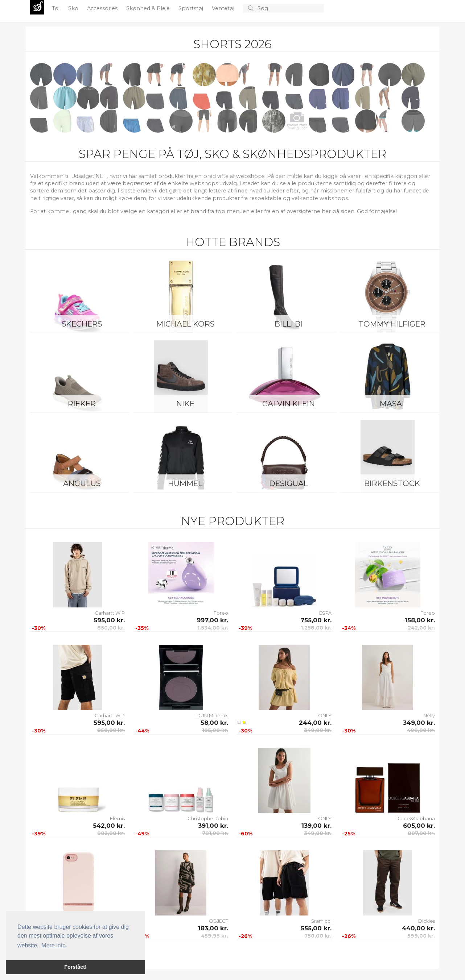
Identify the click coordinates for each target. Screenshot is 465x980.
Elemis (117, 818)
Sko (74, 8)
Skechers (82, 324)
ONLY (325, 715)
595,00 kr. (109, 620)
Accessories (103, 8)
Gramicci (321, 921)
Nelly (429, 715)
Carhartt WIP (110, 613)
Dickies (427, 921)
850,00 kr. (111, 628)
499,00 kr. (421, 730)
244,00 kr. (315, 723)
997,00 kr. (212, 620)
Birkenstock (392, 483)
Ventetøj (224, 8)
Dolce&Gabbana (415, 818)
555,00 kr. (316, 928)
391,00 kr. (213, 826)
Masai (392, 404)
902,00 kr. (111, 833)
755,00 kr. (316, 620)
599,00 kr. (421, 936)
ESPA (325, 613)
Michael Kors (185, 324)
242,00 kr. (421, 628)
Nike (185, 404)
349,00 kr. (318, 730)
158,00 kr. (420, 620)
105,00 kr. (215, 730)
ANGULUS (82, 483)
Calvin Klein (289, 404)
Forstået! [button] (75, 967)
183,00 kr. (213, 928)
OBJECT (219, 921)
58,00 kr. (214, 723)
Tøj (56, 8)
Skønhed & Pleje (149, 8)
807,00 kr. (421, 833)
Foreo (221, 613)
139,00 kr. (316, 826)
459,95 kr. (215, 936)
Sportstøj (192, 8)
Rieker (82, 404)
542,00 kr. (109, 826)
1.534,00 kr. (213, 628)
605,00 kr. (419, 826)
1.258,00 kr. (316, 628)
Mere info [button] (54, 945)
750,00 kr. (318, 936)
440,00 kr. (418, 928)
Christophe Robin (208, 818)
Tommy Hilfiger (392, 324)
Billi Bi (289, 324)
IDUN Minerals (212, 715)
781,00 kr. (215, 833)
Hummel (185, 483)
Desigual (289, 483)
